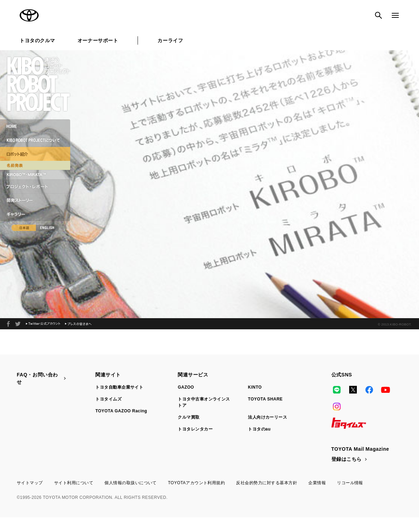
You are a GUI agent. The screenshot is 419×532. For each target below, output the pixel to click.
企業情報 (317, 483)
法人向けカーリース (267, 417)
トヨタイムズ (108, 399)
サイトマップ (30, 483)
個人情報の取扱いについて (131, 483)
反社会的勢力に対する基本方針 (267, 483)
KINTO (255, 387)
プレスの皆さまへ (78, 324)
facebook (8, 324)
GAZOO (186, 387)
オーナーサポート (98, 40)
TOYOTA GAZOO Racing (121, 411)
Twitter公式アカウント (43, 324)
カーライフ (170, 40)
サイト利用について (74, 483)
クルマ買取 (189, 417)
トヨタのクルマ (37, 40)
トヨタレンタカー (195, 429)
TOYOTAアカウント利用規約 (196, 483)
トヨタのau (259, 429)
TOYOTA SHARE (265, 399)
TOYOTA (29, 15)
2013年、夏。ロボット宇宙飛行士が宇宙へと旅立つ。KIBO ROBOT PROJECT (18, 324)
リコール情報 (350, 483)
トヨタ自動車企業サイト (119, 387)
